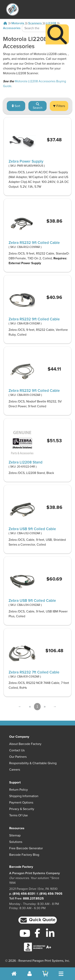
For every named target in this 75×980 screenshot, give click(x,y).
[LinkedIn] (50, 933)
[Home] (5, 23)
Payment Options (21, 803)
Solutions (16, 842)
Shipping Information (24, 796)
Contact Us (17, 750)
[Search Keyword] (34, 19)
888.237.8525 (33, 899)
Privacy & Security (22, 809)
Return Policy (18, 790)
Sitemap (15, 835)
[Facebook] (37, 933)
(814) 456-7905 (51, 894)
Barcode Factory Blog (24, 855)
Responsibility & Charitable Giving (33, 763)
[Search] (57, 25)
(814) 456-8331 (24, 894)
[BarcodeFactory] (12, 9)
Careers (15, 770)
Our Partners (18, 757)
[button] (38, 920)
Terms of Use (18, 815)
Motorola (18, 23)
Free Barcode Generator (26, 848)
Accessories (12, 28)
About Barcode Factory (25, 744)
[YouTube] (25, 933)
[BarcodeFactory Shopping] (45, 974)
